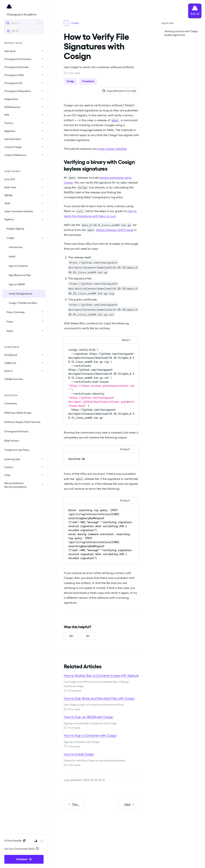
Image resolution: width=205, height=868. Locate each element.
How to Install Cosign (79, 754)
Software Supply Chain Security (22, 422)
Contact (24, 859)
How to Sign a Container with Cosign (90, 735)
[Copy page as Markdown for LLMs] (119, 91)
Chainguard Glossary (16, 431)
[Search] (24, 23)
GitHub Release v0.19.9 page (115, 230)
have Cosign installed (112, 149)
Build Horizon (12, 441)
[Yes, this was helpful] (71, 636)
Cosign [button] (70, 81)
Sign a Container (18, 266)
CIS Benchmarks (14, 379)
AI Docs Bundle (15, 841)
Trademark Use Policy (17, 450)
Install (12, 256)
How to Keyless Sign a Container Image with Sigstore (101, 675)
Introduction (16, 247)
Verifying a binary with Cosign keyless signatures (181, 33)
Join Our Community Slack (22, 849)
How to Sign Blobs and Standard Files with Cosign (99, 698)
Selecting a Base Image (18, 413)
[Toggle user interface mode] (38, 840)
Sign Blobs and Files (20, 275)
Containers (11, 403)
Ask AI (12, 31)
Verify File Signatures (20, 294)
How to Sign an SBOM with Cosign (89, 717)
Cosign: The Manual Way (23, 303)
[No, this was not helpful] (88, 636)
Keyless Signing (15, 229)
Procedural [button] (88, 81)
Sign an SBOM (17, 284)
